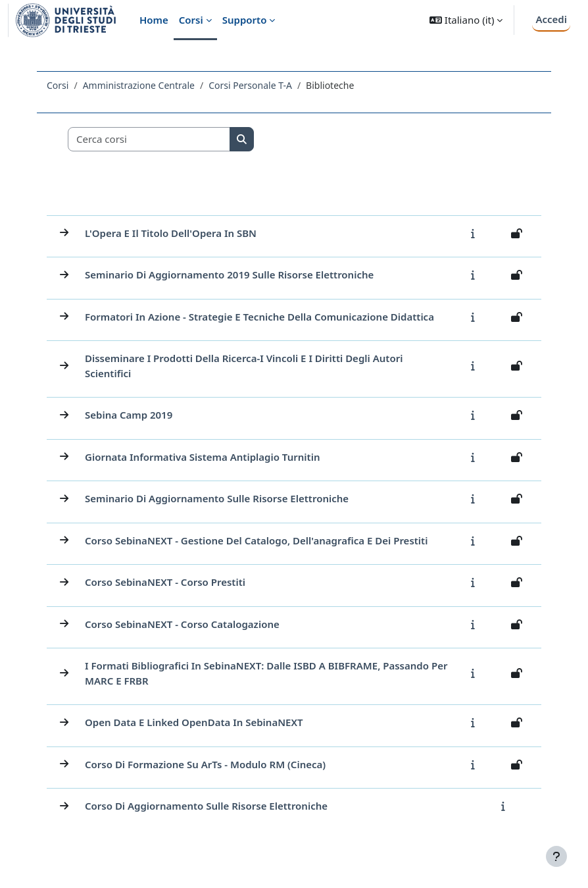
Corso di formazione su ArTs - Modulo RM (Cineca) (205, 764)
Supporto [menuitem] (245, 20)
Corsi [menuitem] (191, 20)
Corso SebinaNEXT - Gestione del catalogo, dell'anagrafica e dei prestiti (256, 540)
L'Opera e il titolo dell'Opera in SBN (171, 233)
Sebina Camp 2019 (129, 415)
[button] (466, 20)
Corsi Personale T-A (250, 85)
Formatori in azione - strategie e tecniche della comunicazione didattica (259, 317)
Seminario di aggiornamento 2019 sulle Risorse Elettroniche (229, 274)
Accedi (551, 19)
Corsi (58, 85)
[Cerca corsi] (149, 139)
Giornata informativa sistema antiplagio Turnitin (202, 457)
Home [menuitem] (154, 20)
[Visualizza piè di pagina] (556, 856)
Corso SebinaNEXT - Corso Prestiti (165, 582)
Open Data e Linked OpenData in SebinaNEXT (194, 722)
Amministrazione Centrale (139, 85)
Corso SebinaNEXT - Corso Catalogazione (182, 624)
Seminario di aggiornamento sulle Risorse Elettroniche (217, 498)
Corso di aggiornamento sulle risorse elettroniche (206, 806)
